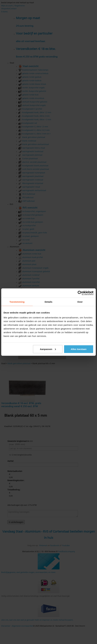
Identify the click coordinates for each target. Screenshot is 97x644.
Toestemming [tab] (17, 302)
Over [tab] (80, 302)
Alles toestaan (79, 349)
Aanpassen (48, 349)
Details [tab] (48, 302)
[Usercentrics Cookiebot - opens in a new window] (80, 293)
